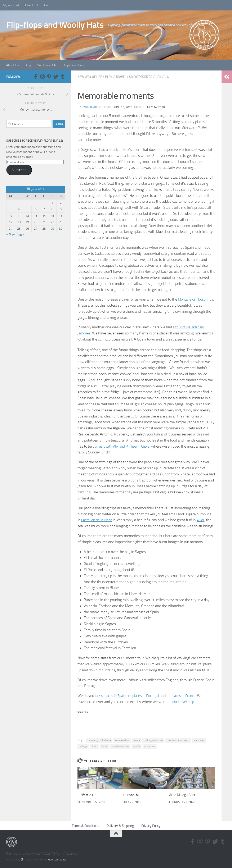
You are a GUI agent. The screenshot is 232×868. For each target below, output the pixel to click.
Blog (28, 65)
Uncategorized (146, 77)
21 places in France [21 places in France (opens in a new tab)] (184, 695)
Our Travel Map (48, 65)
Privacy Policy (151, 825)
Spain (94, 746)
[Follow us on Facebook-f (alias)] (36, 77)
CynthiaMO (89, 107)
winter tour (150, 746)
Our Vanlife (132, 795)
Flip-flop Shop (74, 65)
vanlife (137, 746)
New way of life (91, 77)
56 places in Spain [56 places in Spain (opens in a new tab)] (113, 695)
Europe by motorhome (99, 740)
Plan (112, 77)
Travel (124, 77)
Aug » (20, 234)
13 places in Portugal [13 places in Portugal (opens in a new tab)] (145, 695)
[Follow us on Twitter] (56, 77)
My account (11, 5)
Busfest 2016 (88, 795)
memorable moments (178, 740)
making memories (153, 740)
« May (10, 234)
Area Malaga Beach (183, 795)
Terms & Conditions (85, 825)
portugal (83, 746)
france (137, 740)
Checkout (32, 5)
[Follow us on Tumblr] (62, 77)
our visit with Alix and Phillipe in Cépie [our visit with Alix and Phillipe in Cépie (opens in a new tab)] (122, 446)
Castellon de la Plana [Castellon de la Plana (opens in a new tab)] (97, 520)
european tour (122, 740)
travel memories (120, 746)
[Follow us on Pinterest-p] (49, 77)
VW (174, 77)
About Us (12, 65)
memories (199, 740)
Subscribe (19, 170)
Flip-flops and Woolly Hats (55, 25)
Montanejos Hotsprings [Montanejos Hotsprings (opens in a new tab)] (196, 299)
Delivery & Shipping (120, 825)
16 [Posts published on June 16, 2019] (61, 216)
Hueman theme (57, 859)
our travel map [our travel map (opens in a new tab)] (184, 702)
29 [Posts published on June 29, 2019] (52, 229)
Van (165, 77)
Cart (47, 5)
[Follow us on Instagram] (42, 77)
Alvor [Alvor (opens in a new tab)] (202, 520)
